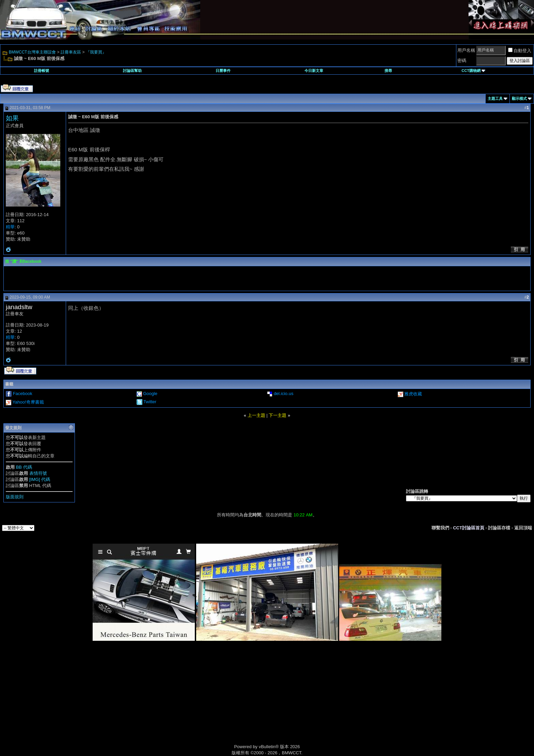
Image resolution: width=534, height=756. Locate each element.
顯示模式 (519, 99)
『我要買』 (96, 52)
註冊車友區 (71, 52)
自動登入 (520, 51)
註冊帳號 (42, 71)
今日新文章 (314, 71)
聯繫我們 (440, 528)
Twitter (150, 402)
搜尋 (388, 71)
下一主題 (278, 415)
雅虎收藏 (413, 394)
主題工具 (495, 99)
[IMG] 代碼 (40, 479)
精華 (10, 227)
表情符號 (38, 473)
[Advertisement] (209, 700)
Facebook (23, 394)
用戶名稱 (466, 50)
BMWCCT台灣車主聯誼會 (32, 52)
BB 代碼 (24, 467)
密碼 (462, 61)
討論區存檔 (499, 528)
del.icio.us (284, 394)
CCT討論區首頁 (469, 528)
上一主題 (256, 415)
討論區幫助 (132, 71)
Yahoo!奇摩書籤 (28, 402)
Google (150, 394)
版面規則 (15, 497)
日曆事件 (223, 71)
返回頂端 (523, 528)
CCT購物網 (473, 71)
